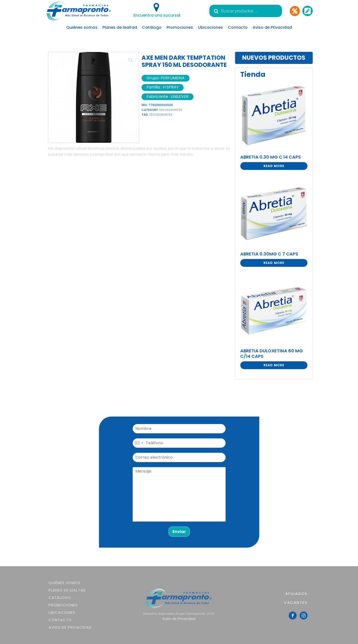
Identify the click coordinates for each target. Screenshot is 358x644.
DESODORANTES (171, 110)
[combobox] (139, 443)
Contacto (238, 27)
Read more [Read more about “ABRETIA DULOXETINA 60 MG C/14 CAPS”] (274, 365)
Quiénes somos (82, 27)
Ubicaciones (210, 27)
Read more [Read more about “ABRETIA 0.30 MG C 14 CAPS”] (274, 166)
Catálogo (152, 27)
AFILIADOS (296, 594)
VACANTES (296, 602)
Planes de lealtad (120, 27)
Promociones (180, 27)
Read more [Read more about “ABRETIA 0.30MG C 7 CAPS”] (274, 263)
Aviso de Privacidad (272, 27)
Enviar (179, 532)
